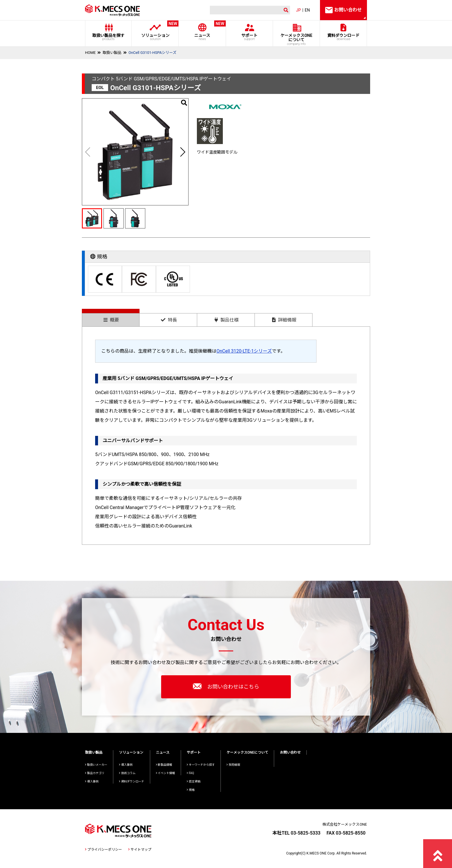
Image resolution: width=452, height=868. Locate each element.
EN (307, 10)
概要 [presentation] (111, 320)
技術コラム (127, 773)
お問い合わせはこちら (226, 686)
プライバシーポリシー (103, 850)
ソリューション (155, 31)
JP (298, 10)
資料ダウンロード (343, 37)
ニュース (202, 31)
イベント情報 (166, 773)
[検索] (245, 10)
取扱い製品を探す (108, 37)
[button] (182, 152)
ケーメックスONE (296, 39)
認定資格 (194, 781)
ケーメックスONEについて (247, 752)
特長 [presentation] (169, 320)
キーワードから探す (201, 765)
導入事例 (92, 781)
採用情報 (233, 765)
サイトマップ (140, 850)
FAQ (190, 773)
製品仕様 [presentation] (227, 320)
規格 (191, 790)
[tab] (111, 318)
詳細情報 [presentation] (284, 320)
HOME (90, 53)
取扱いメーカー (96, 765)
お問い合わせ (290, 752)
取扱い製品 (112, 53)
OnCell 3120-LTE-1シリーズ (244, 351)
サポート (249, 37)
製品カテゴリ (95, 773)
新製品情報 (164, 765)
